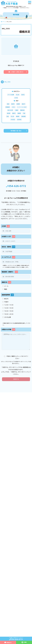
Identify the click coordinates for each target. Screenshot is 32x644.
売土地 (18, 95)
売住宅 (23, 95)
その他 (16, 98)
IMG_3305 (7, 82)
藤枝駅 (19, 113)
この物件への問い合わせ (16, 72)
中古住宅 (13, 120)
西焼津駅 (23, 116)
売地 (8, 116)
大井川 (13, 107)
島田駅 (9, 113)
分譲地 (17, 110)
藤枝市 (14, 113)
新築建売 (8, 107)
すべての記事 (11, 95)
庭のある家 (10, 110)
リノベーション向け (22, 107)
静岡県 (18, 116)
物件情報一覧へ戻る (16, 131)
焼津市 (13, 104)
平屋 (24, 113)
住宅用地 (19, 120)
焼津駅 (18, 104)
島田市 (23, 104)
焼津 (8, 104)
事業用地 (22, 110)
